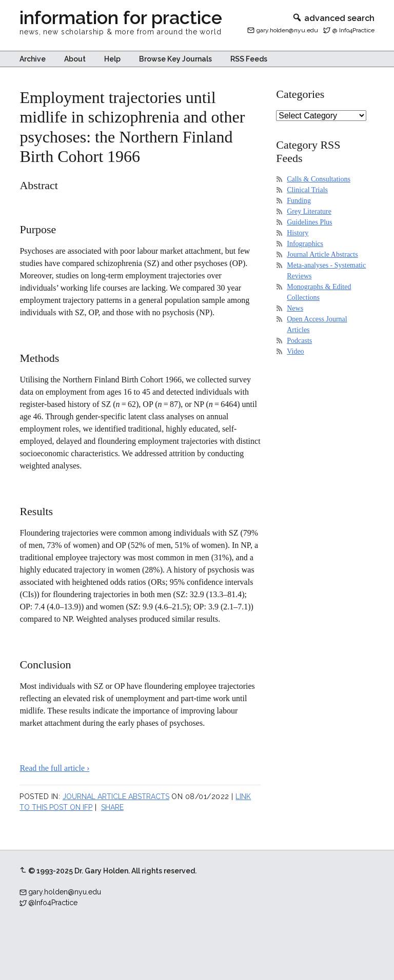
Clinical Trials (307, 190)
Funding (299, 201)
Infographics (305, 244)
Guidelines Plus (309, 222)
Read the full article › (54, 768)
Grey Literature (309, 211)
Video (295, 351)
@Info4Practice (53, 903)
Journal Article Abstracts (116, 797)
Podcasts (299, 341)
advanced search (333, 18)
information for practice (121, 17)
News (295, 308)
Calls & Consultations (319, 179)
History (298, 233)
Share (112, 807)
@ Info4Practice (353, 30)
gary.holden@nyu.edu (287, 30)
